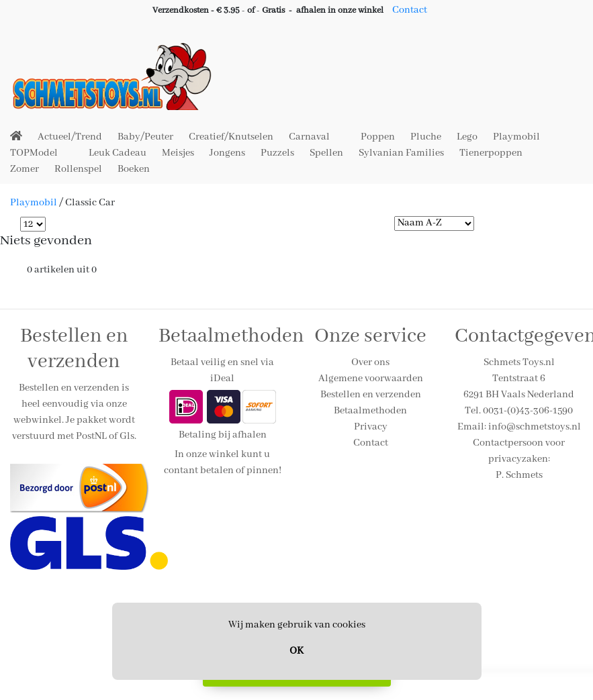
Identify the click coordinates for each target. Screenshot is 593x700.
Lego (467, 137)
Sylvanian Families (401, 153)
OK (296, 651)
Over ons (370, 362)
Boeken (134, 169)
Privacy (371, 427)
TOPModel (34, 153)
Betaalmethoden (370, 411)
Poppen (378, 137)
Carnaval (309, 137)
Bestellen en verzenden (371, 395)
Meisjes (178, 153)
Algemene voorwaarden (371, 379)
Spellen (326, 153)
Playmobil (516, 137)
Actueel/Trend (70, 137)
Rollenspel (78, 169)
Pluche (426, 137)
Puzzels (277, 153)
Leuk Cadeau (118, 153)
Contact (410, 10)
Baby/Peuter (145, 137)
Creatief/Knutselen (231, 137)
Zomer (25, 169)
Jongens (227, 153)
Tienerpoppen (491, 153)
